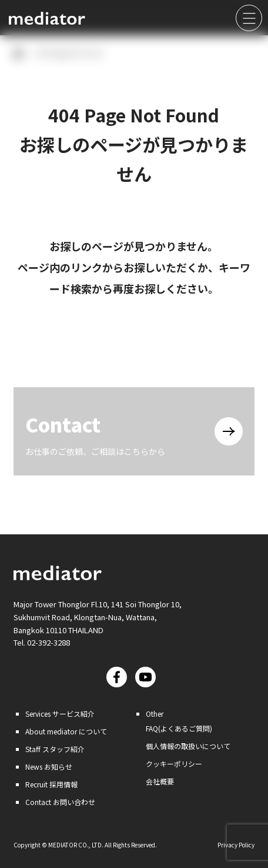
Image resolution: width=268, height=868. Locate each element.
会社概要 (160, 781)
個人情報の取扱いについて (188, 746)
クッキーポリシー (174, 764)
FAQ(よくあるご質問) (179, 728)
